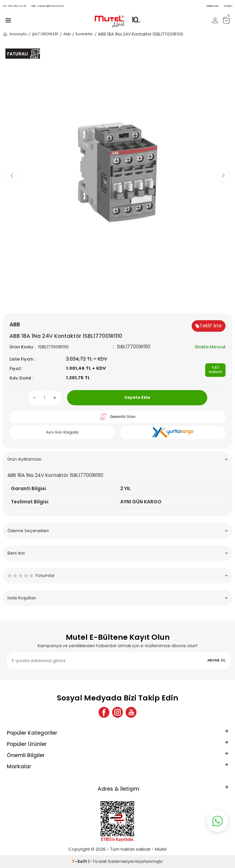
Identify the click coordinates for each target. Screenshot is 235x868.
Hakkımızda (212, 6)
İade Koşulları (117, 598)
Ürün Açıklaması (117, 459)
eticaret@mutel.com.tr (48, 6)
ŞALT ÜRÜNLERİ (45, 34)
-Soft (80, 861)
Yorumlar (117, 575)
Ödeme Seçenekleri (117, 531)
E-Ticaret (97, 861)
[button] (118, 302)
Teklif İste (209, 326)
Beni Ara (117, 553)
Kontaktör (84, 34)
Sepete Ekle (137, 397)
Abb (67, 34)
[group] (117, 172)
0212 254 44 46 (14, 6)
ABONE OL (216, 660)
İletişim (228, 6)
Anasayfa (15, 34)
